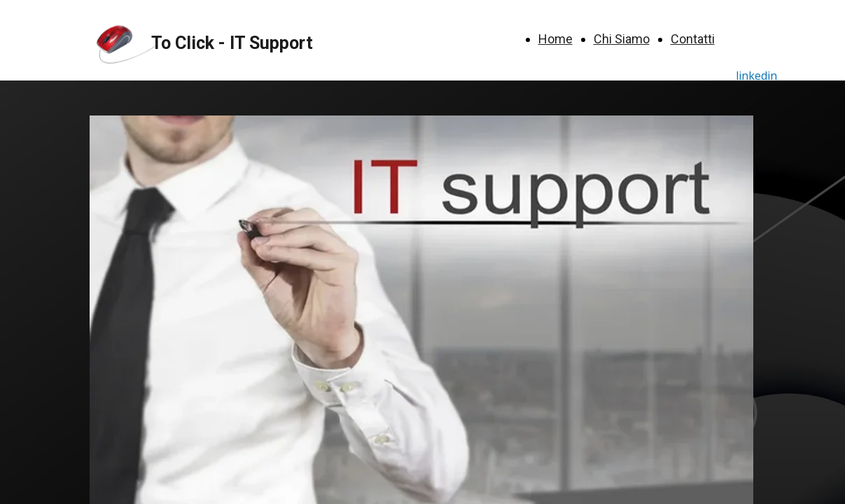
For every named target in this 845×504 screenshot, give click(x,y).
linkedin (756, 76)
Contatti (693, 39)
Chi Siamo (622, 39)
